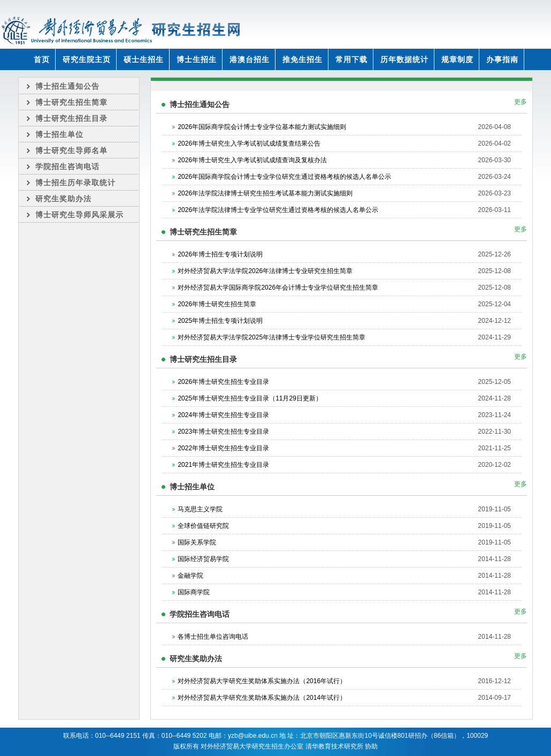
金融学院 (190, 576)
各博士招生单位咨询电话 (213, 637)
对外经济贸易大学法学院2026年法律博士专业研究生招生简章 (265, 271)
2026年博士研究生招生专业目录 (223, 382)
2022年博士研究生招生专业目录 (223, 448)
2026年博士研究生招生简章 (217, 304)
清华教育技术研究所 (334, 746)
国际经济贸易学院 (203, 559)
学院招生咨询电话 (67, 167)
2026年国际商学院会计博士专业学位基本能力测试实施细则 (262, 127)
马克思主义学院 (200, 509)
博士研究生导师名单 (71, 150)
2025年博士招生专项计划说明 (220, 321)
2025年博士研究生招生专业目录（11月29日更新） (250, 398)
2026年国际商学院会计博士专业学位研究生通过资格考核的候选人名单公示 (284, 177)
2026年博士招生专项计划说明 (220, 254)
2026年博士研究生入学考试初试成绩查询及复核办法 (252, 160)
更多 (521, 102)
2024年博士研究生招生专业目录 (223, 415)
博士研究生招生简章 (71, 102)
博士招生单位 (59, 134)
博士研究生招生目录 (71, 118)
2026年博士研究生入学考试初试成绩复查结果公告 (249, 143)
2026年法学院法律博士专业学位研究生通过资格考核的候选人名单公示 (278, 210)
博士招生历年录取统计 (75, 183)
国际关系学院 (197, 542)
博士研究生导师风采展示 (79, 215)
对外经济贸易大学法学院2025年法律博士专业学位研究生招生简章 (271, 337)
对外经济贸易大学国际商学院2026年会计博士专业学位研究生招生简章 (278, 288)
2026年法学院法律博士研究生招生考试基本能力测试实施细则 (265, 193)
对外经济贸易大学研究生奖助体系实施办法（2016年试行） (262, 681)
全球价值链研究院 (203, 526)
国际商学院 (194, 592)
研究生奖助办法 (63, 199)
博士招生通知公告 (67, 86)
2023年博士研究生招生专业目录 (223, 432)
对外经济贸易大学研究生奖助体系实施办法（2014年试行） (262, 698)
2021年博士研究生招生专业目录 (223, 465)
